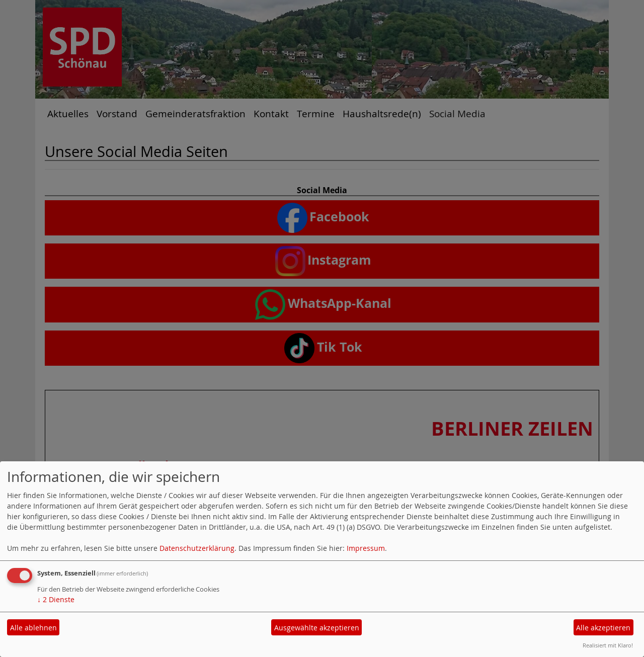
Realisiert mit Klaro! (608, 645)
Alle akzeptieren (603, 628)
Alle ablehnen (33, 628)
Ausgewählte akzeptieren (317, 628)
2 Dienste (56, 599)
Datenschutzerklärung (197, 548)
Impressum (366, 548)
